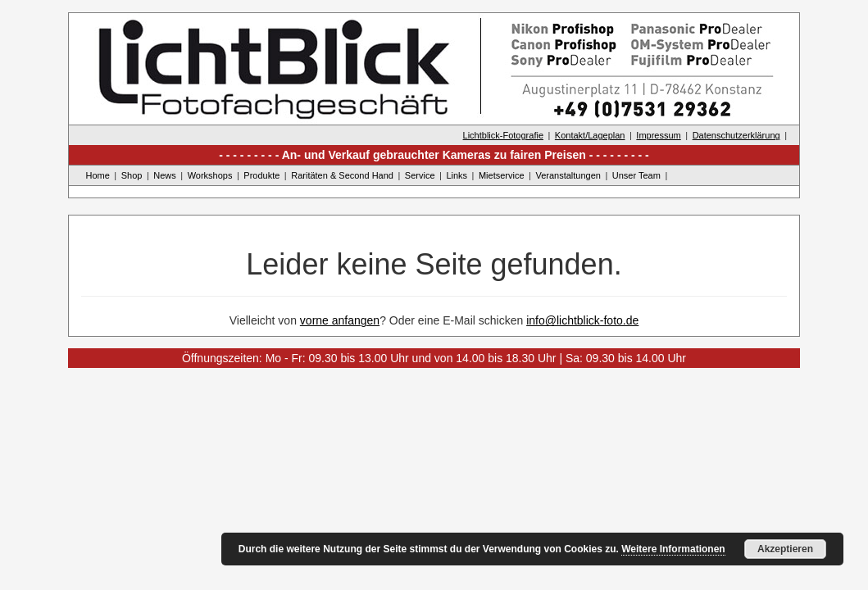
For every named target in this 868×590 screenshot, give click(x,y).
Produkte (261, 175)
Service (420, 175)
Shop (132, 175)
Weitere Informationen (673, 549)
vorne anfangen (340, 320)
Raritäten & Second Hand (342, 175)
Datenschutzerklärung (736, 135)
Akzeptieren (785, 549)
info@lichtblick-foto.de (582, 320)
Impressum (658, 135)
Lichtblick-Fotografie (503, 135)
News (165, 175)
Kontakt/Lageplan (590, 135)
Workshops (210, 175)
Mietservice (502, 175)
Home (98, 175)
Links (457, 175)
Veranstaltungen (568, 175)
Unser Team (636, 175)
